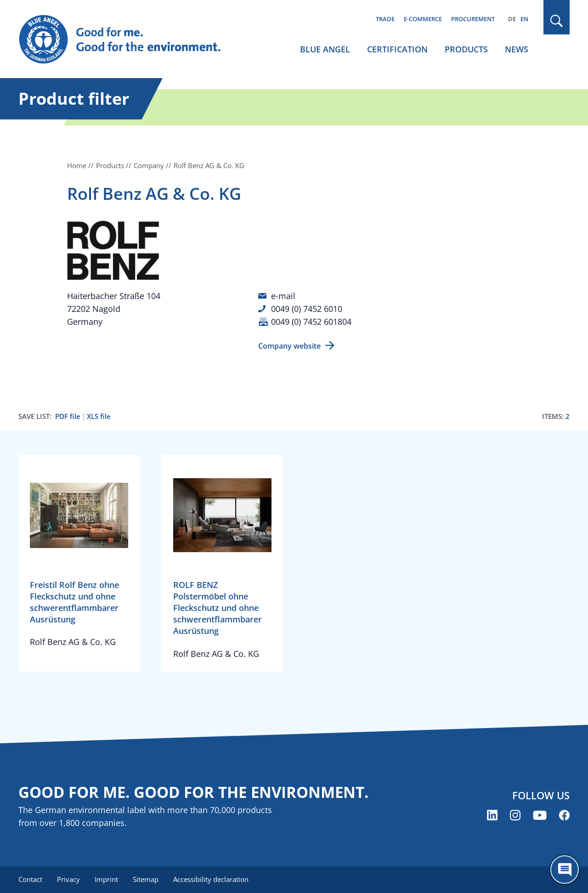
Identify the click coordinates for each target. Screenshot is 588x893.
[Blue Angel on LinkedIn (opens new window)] (492, 815)
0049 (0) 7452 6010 (307, 309)
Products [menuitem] (466, 49)
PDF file (68, 416)
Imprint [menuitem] (106, 879)
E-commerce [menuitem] (423, 19)
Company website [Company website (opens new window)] (289, 346)
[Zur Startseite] (129, 40)
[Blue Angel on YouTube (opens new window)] (540, 815)
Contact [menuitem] (30, 879)
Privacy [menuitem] (68, 879)
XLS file (99, 416)
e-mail (283, 296)
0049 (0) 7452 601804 (311, 322)
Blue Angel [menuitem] (325, 49)
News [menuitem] (517, 49)
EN (524, 19)
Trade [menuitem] (385, 19)
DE (512, 19)
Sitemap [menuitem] (146, 879)
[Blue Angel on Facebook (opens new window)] (564, 815)
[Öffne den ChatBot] (565, 870)
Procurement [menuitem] (473, 19)
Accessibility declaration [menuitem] (211, 879)
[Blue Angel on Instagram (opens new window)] (515, 815)
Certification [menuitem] (397, 49)
